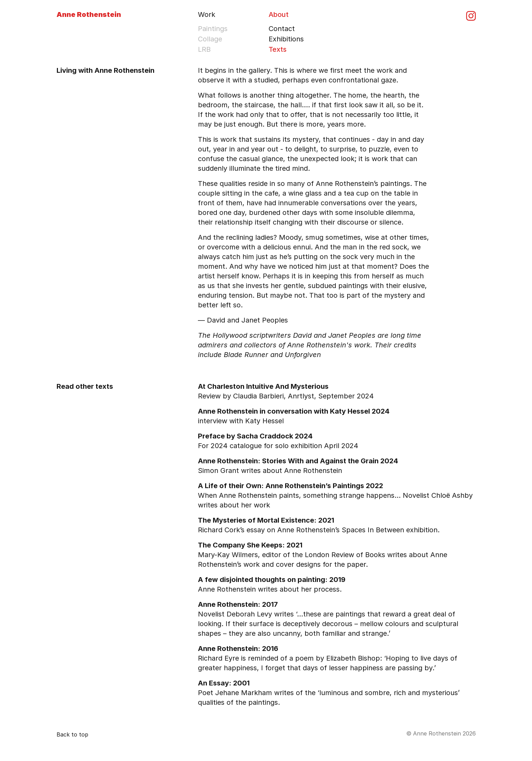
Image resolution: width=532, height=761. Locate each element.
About (279, 14)
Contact (282, 29)
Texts (278, 49)
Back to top (72, 734)
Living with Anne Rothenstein (106, 70)
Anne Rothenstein (89, 14)
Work (207, 14)
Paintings (213, 29)
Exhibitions (286, 39)
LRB (204, 49)
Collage (210, 39)
